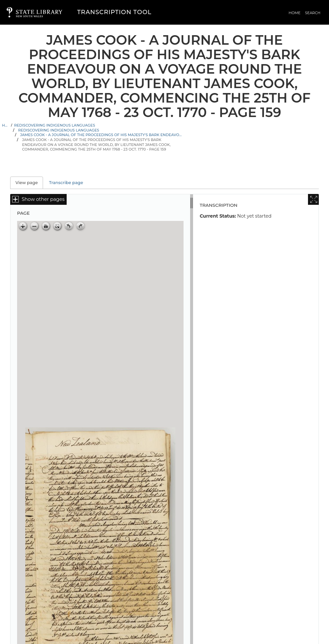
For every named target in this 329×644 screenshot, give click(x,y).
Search (313, 13)
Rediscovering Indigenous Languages (55, 125)
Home (295, 13)
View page (29, 183)
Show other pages (43, 199)
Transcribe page (66, 183)
